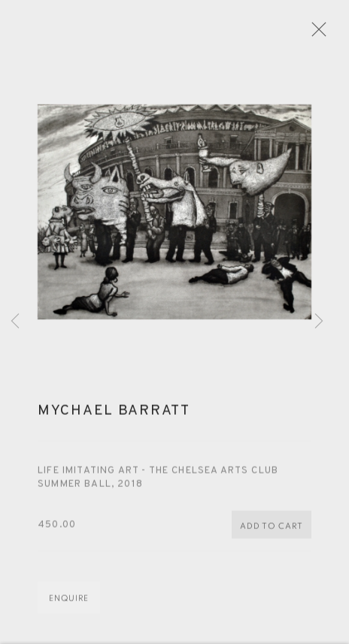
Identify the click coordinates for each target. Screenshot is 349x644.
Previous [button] (15, 322)
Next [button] (319, 322)
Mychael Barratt (114, 417)
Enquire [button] (69, 605)
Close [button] (323, 34)
